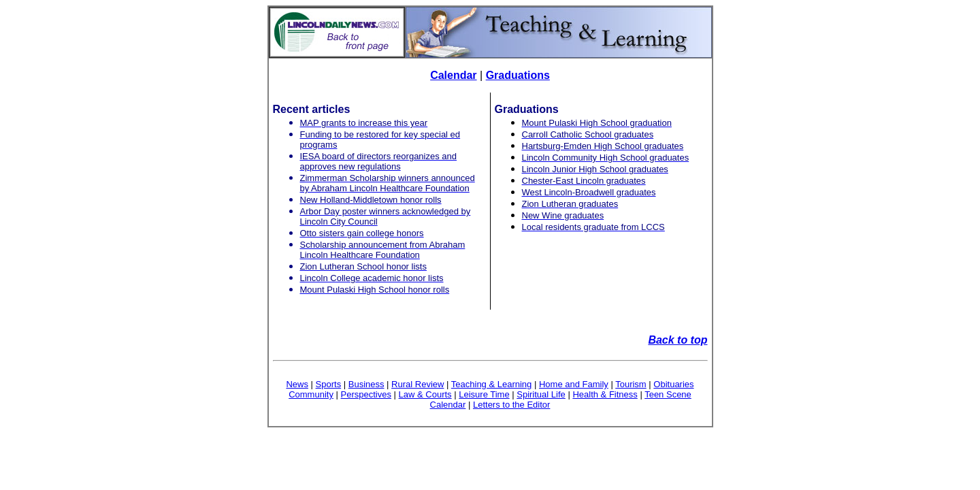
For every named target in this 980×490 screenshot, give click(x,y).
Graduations (518, 75)
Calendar (453, 75)
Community (311, 394)
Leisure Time (484, 394)
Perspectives (366, 394)
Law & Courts (425, 394)
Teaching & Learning (492, 384)
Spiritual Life (541, 394)
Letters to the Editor (511, 405)
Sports (329, 384)
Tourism (631, 384)
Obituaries (673, 384)
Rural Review (418, 384)
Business (366, 384)
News (297, 384)
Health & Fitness (605, 394)
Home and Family (574, 384)
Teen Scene (668, 394)
